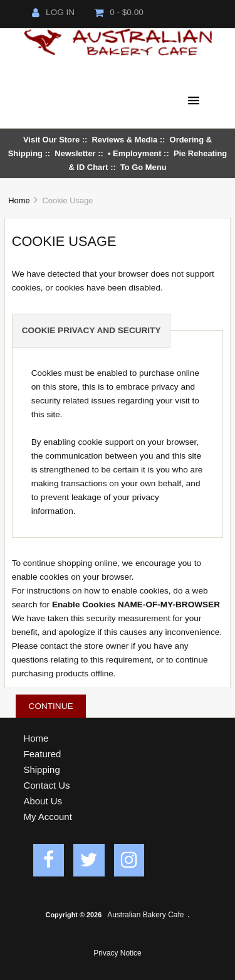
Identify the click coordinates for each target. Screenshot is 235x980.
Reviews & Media (125, 140)
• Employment (135, 153)
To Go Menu (144, 167)
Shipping (42, 770)
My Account (48, 817)
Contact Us (47, 785)
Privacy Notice (117, 953)
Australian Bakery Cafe (145, 915)
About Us (43, 801)
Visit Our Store (51, 140)
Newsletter (75, 153)
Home (19, 200)
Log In (53, 12)
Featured (43, 754)
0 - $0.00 (119, 12)
